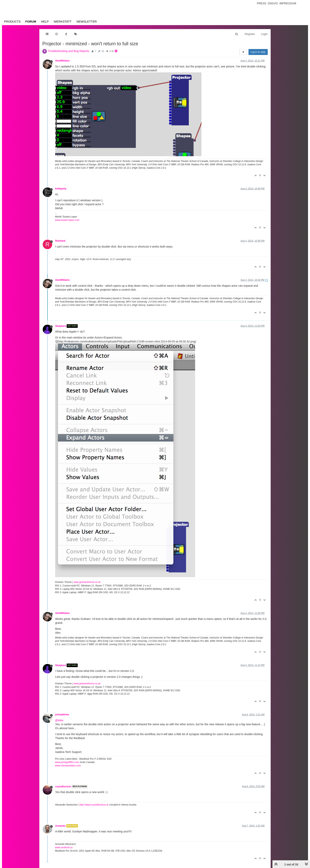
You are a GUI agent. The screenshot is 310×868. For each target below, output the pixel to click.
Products (12, 21)
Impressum (288, 3)
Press (261, 3)
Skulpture (61, 326)
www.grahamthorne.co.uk (87, 582)
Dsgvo (273, 3)
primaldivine (62, 715)
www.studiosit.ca (64, 847)
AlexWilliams (62, 61)
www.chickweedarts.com (68, 766)
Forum (31, 21)
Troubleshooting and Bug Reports (69, 51)
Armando (60, 826)
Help (45, 21)
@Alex (59, 720)
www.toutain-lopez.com (67, 220)
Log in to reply (258, 52)
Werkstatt (63, 21)
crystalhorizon (63, 787)
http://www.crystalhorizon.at (94, 805)
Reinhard (60, 241)
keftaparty (61, 189)
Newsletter (87, 21)
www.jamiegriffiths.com (67, 762)
